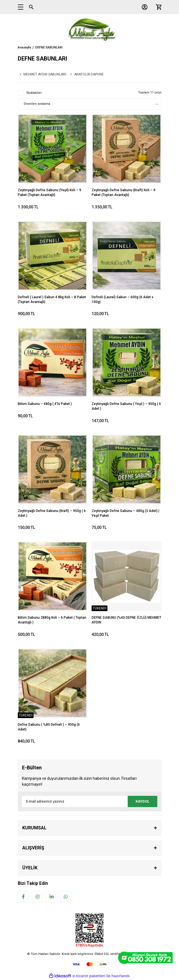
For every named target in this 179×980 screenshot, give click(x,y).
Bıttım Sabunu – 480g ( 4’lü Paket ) (45, 404)
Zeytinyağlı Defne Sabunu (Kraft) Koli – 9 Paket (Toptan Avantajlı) (123, 192)
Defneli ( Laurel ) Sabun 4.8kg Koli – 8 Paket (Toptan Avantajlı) (52, 299)
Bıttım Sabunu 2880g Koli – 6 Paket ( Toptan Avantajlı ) (52, 620)
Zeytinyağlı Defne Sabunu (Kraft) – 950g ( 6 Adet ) (52, 513)
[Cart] (157, 7)
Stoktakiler (34, 93)
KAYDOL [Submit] (142, 801)
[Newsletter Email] (90, 801)
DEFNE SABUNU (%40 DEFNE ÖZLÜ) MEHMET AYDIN (126, 620)
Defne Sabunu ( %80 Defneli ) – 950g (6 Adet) (49, 727)
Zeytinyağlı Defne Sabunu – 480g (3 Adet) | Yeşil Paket (125, 513)
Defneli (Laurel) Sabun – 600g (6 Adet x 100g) (122, 299)
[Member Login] (143, 7)
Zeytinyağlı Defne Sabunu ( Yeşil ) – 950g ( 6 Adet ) (126, 406)
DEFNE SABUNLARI (49, 47)
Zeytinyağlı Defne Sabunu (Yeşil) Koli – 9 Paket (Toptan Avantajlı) (49, 192)
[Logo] (90, 30)
